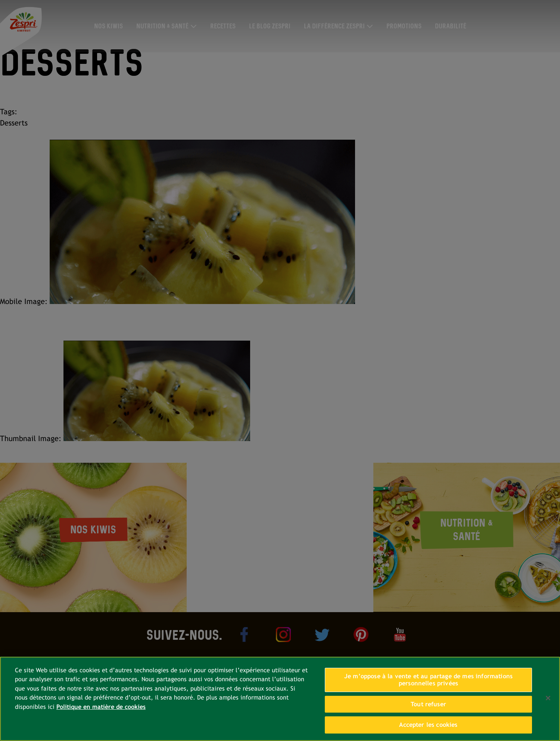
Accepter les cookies (428, 725)
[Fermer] (548, 698)
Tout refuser (428, 704)
